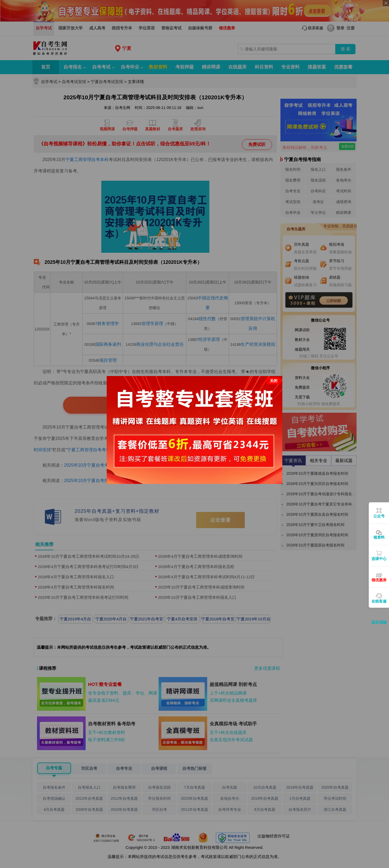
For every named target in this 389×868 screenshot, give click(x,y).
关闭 (274, 381)
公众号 (379, 516)
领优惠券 (379, 580)
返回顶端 (379, 622)
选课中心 (379, 559)
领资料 (379, 537)
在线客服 (379, 601)
